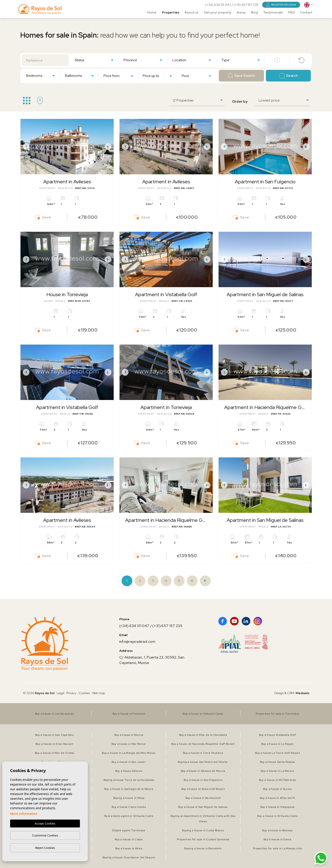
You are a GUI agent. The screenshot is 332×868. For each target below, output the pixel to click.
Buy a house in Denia (277, 839)
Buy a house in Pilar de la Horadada (203, 735)
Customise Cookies (45, 835)
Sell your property (218, 12)
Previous (25, 147)
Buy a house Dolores (129, 771)
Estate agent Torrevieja (129, 830)
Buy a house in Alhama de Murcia (203, 771)
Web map (99, 693)
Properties (171, 12)
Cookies (84, 693)
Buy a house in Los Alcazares (55, 714)
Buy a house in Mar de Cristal (54, 753)
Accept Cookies (45, 823)
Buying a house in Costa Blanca (203, 830)
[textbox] (95, 60)
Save (43, 217)
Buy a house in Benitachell (203, 798)
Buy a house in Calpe (129, 839)
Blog (254, 12)
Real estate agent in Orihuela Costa (129, 816)
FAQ (292, 12)
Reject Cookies (45, 848)
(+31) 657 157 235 (246, 5)
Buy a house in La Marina (277, 771)
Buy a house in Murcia (129, 735)
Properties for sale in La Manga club (277, 848)
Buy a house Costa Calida (129, 807)
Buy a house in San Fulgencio (203, 780)
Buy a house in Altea (129, 848)
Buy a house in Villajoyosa (277, 807)
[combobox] (94, 60)
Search (288, 76)
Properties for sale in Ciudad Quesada (203, 839)
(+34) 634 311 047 (218, 5)
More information (24, 814)
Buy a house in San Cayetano (54, 735)
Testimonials (273, 12)
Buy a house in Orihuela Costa (203, 714)
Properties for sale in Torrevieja (277, 714)
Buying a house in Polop (129, 798)
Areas (241, 12)
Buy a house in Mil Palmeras (277, 780)
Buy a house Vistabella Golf (278, 735)
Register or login (281, 5)
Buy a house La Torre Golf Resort (277, 753)
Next (109, 147)
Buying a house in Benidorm (203, 848)
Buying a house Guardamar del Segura (129, 857)
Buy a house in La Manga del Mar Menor (129, 753)
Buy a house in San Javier (129, 762)
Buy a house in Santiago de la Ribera (129, 789)
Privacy (71, 693)
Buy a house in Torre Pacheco (203, 753)
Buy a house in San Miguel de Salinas (203, 807)
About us (192, 12)
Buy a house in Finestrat (129, 714)
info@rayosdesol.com (137, 642)
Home (152, 12)
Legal (61, 693)
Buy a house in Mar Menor (129, 744)
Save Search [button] (241, 76)
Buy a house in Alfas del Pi (278, 798)
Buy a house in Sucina (278, 789)
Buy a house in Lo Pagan (277, 744)
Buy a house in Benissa (277, 830)
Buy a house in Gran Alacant (54, 744)
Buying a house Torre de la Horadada (129, 780)
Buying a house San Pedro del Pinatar (203, 762)
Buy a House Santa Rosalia (278, 762)
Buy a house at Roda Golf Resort (203, 789)
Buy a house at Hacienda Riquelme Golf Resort (203, 744)
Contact (306, 12)
